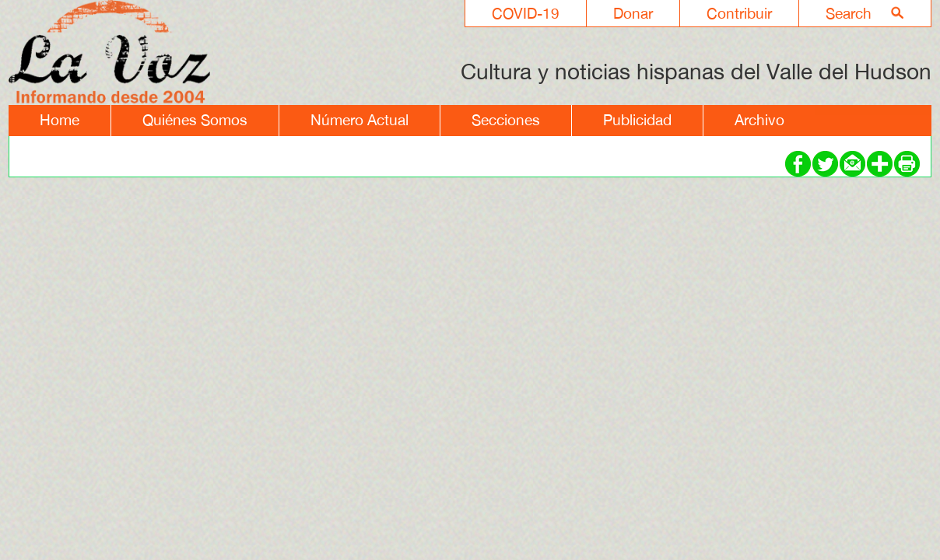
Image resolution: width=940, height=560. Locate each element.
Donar (633, 13)
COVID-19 (526, 13)
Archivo (759, 120)
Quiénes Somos (195, 120)
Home (60, 120)
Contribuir (739, 13)
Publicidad (637, 120)
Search (849, 13)
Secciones (506, 120)
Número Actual (360, 120)
